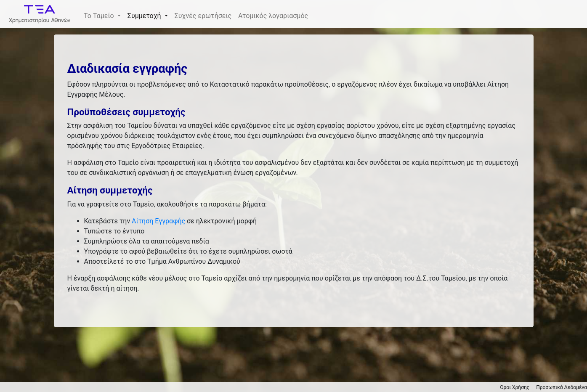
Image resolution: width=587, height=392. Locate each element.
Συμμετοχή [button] (145, 16)
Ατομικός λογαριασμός (273, 16)
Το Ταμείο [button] (100, 16)
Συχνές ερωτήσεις (203, 16)
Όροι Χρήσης (515, 387)
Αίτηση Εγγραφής (158, 221)
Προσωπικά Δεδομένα (562, 387)
